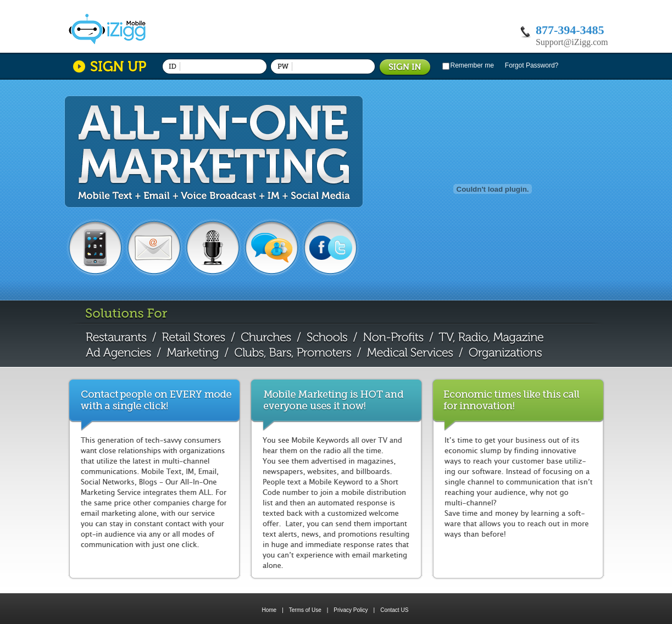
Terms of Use (309, 610)
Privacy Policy (354, 610)
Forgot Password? (532, 65)
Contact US (394, 610)
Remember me (472, 65)
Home (270, 610)
